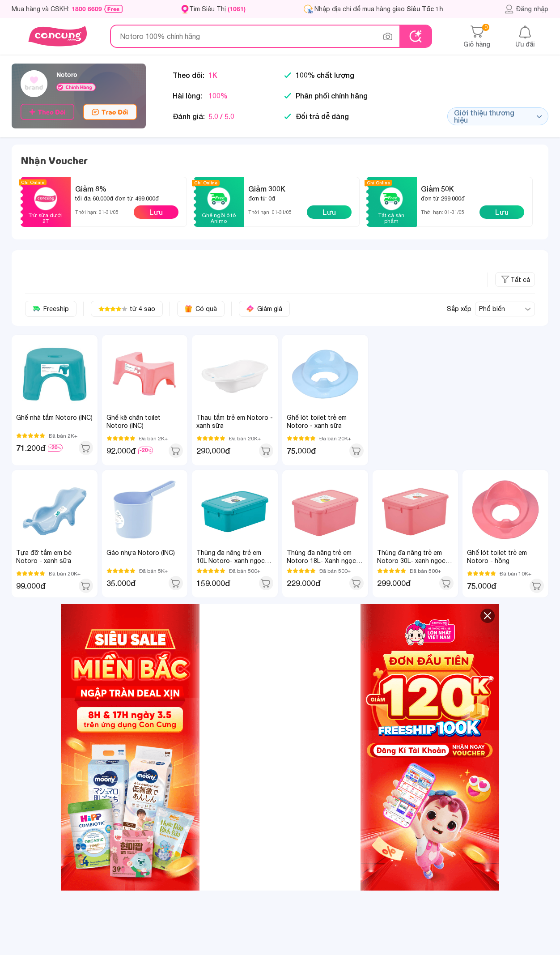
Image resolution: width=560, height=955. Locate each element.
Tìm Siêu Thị (217, 9)
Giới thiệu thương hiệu (498, 116)
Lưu (156, 212)
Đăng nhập (526, 9)
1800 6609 (87, 9)
